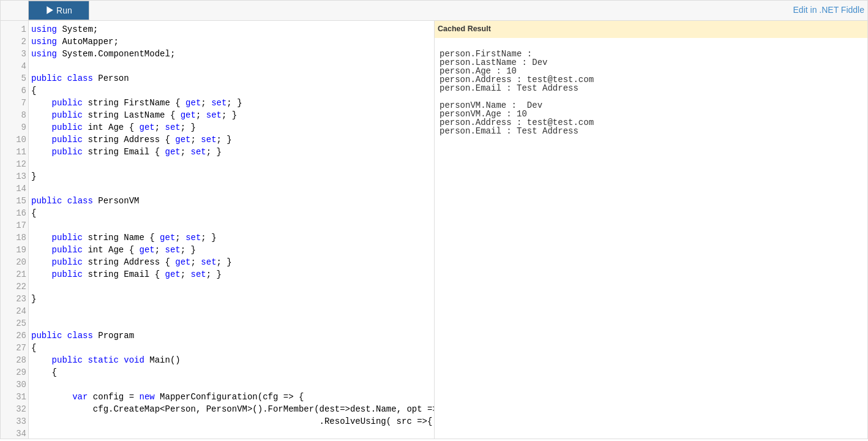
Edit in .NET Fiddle (829, 10)
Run (59, 10)
